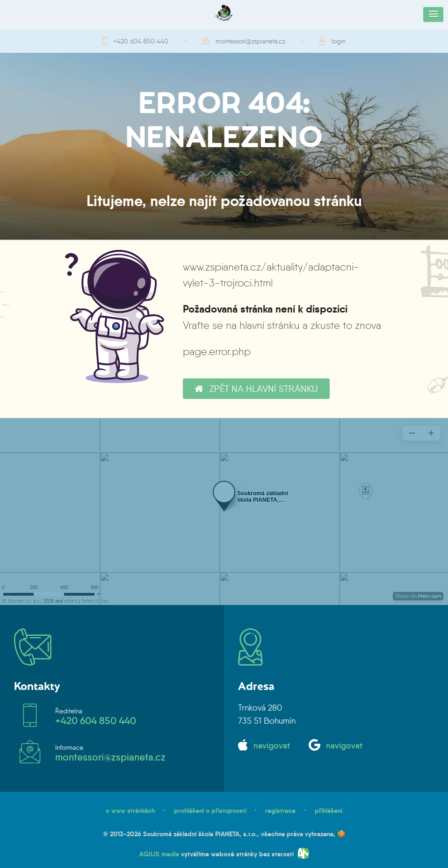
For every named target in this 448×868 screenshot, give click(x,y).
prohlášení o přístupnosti (210, 811)
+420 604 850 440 (141, 41)
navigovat (272, 746)
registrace (280, 811)
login (339, 41)
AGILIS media (159, 854)
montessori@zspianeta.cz (250, 41)
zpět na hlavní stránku (256, 389)
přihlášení (329, 811)
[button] (433, 14)
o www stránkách (130, 811)
